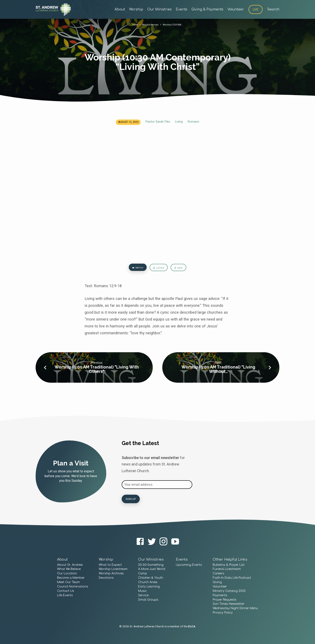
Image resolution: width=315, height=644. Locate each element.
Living (179, 122)
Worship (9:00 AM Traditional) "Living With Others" (97, 371)
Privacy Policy (223, 613)
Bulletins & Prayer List (229, 565)
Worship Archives (111, 574)
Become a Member (71, 578)
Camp (143, 574)
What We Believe (69, 569)
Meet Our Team (68, 582)
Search (273, 9)
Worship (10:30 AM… (176, 25)
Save (182, 269)
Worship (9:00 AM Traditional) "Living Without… (218, 371)
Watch (134, 269)
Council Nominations (73, 587)
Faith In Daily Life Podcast (232, 578)
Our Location (67, 574)
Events (182, 9)
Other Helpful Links (230, 560)
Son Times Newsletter (229, 604)
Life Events (65, 595)
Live (256, 10)
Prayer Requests (225, 600)
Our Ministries (159, 9)
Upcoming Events (189, 565)
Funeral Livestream (227, 569)
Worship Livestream (113, 569)
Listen (159, 269)
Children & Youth (151, 578)
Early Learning (149, 587)
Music (142, 591)
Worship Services (149, 25)
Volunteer (236, 9)
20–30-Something (151, 565)
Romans (193, 122)
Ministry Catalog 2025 (229, 591)
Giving (217, 582)
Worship (136, 9)
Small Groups (148, 600)
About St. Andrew (70, 565)
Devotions (106, 578)
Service (143, 595)
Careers (218, 574)
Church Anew (148, 582)
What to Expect (110, 565)
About (120, 9)
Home (131, 25)
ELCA (192, 626)
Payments (220, 595)
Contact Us (66, 591)
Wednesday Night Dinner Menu (235, 608)
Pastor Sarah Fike (158, 122)
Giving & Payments (207, 9)
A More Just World (152, 569)
